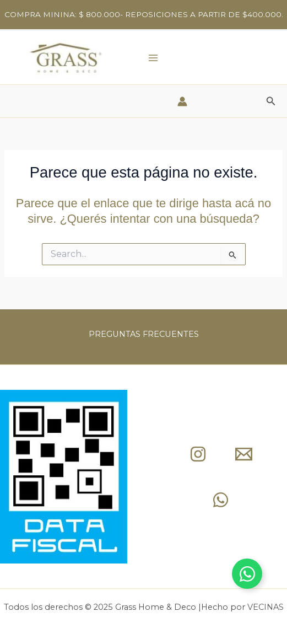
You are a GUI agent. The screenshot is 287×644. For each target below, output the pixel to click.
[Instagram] (198, 454)
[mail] (244, 454)
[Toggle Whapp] (247, 574)
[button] (271, 101)
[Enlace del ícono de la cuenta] (182, 101)
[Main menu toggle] (153, 57)
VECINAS (266, 607)
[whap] (221, 500)
